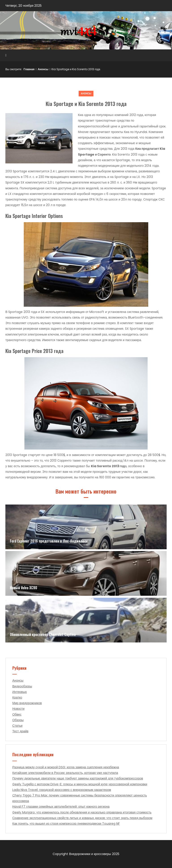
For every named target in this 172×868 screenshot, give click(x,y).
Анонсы (43, 69)
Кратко (17, 697)
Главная (29, 69)
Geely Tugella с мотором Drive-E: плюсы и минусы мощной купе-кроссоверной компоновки (80, 784)
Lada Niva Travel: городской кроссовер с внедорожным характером (62, 790)
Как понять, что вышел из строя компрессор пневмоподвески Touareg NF (66, 824)
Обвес (17, 714)
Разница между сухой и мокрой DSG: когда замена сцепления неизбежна (66, 767)
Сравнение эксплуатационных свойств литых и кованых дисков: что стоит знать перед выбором (82, 818)
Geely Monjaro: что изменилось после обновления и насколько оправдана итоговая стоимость (82, 812)
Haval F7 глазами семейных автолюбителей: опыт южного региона (61, 807)
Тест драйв (20, 731)
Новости (18, 709)
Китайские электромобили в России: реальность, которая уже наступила (65, 773)
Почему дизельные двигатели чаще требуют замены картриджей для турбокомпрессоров (78, 778)
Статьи (17, 726)
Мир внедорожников (27, 703)
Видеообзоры (22, 686)
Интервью (20, 692)
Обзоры (18, 720)
